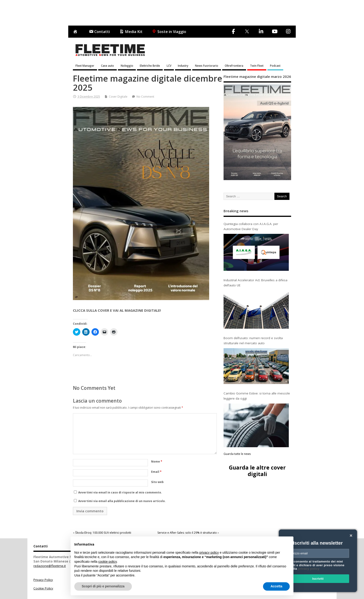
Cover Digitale (118, 97)
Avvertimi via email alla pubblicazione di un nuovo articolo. (122, 501)
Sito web (157, 482)
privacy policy (309, 569)
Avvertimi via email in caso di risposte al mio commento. (120, 492)
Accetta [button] (276, 586)
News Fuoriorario (207, 66)
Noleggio (127, 66)
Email (156, 472)
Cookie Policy (43, 588)
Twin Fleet (257, 66)
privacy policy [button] (209, 553)
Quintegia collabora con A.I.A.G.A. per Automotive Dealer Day (251, 226)
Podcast (275, 66)
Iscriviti (318, 579)
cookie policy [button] (108, 562)
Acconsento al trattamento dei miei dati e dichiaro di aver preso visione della (317, 565)
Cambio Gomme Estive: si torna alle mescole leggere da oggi (257, 396)
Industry (183, 66)
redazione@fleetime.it (50, 566)
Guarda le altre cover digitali (257, 471)
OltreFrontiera (234, 66)
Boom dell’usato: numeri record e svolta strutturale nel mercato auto (253, 341)
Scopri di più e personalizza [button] (103, 586)
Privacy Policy (43, 580)
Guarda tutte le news (237, 454)
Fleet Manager (85, 66)
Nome (157, 462)
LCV (169, 66)
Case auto (107, 66)
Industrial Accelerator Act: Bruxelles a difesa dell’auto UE (255, 283)
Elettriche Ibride (150, 66)
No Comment (145, 97)
